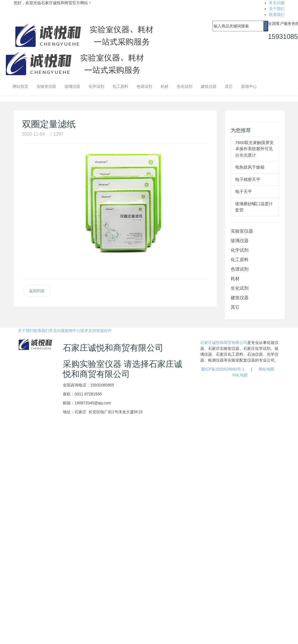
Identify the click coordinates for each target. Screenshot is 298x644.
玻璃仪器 (240, 241)
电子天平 (244, 191)
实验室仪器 (242, 231)
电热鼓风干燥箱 (250, 167)
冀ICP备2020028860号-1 (223, 369)
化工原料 (240, 260)
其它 (229, 86)
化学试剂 (240, 250)
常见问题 (277, 3)
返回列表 (37, 291)
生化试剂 (185, 86)
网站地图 (266, 369)
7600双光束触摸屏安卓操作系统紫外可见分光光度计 (254, 149)
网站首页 (20, 86)
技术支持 (88, 331)
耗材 (165, 86)
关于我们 (277, 9)
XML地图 (240, 375)
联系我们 (277, 15)
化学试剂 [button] (96, 86)
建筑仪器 (209, 86)
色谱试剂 (144, 86)
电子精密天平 (248, 179)
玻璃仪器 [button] (72, 86)
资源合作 (104, 331)
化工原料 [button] (120, 86)
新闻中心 (249, 86)
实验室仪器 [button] (46, 86)
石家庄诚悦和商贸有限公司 (224, 343)
